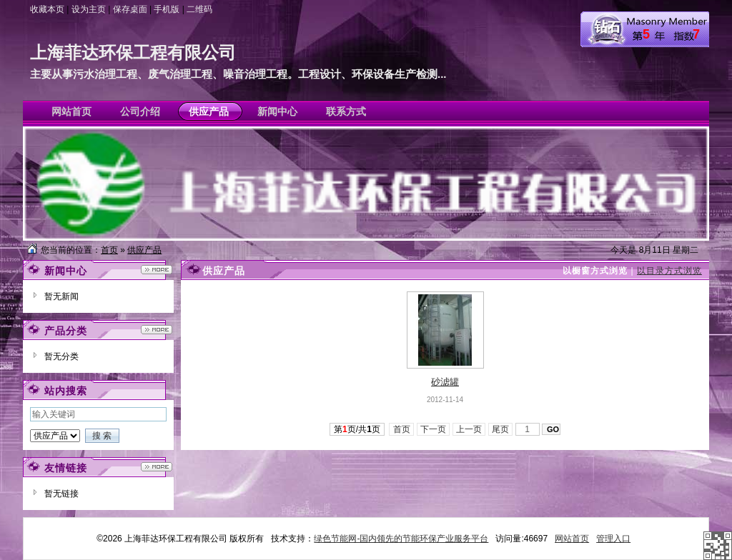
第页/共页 (357, 429)
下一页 (434, 429)
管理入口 (613, 539)
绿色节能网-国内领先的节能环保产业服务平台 (401, 539)
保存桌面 (130, 9)
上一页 (469, 429)
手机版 (167, 9)
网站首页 (572, 539)
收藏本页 (47, 9)
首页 (109, 250)
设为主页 (89, 9)
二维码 (199, 9)
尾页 (501, 429)
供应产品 (144, 250)
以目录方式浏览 (669, 271)
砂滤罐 (445, 382)
